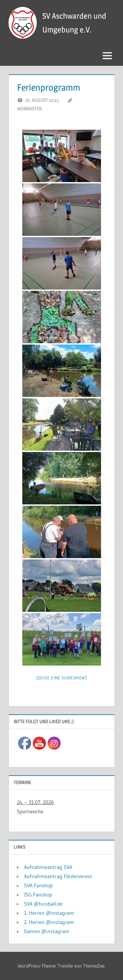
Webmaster (29, 109)
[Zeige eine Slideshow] (62, 678)
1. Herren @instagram (49, 913)
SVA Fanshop (38, 885)
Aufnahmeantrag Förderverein (58, 876)
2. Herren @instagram (49, 922)
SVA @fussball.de (43, 904)
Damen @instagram (47, 931)
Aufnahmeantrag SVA (48, 867)
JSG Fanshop (38, 895)
